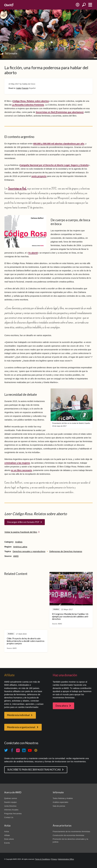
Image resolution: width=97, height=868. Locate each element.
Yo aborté (33, 253)
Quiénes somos (11, 798)
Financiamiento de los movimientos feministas (71, 831)
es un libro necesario (21, 470)
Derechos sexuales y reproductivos (29, 551)
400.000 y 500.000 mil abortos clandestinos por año (59, 144)
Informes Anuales (11, 810)
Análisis (19, 542)
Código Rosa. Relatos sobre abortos (31, 101)
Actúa (7, 831)
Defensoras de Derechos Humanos (66, 551)
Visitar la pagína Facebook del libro (21, 532)
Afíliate (7, 835)
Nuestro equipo (10, 802)
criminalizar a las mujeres (17, 463)
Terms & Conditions (43, 859)
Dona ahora (62, 706)
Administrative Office (66, 859)
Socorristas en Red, (17, 188)
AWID (16, 556)
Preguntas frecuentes (13, 814)
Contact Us (9, 817)
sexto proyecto (39, 176)
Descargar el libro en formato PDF (23, 522)
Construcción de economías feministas (68, 835)
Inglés (19, 88)
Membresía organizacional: (21, 727)
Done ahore (9, 839)
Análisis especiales (60, 802)
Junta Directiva (10, 806)
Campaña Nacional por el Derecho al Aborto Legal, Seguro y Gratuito (54, 165)
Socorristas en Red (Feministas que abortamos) (60, 112)
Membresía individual (18, 715)
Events (7, 843)
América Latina (20, 547)
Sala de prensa (59, 806)
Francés (25, 88)
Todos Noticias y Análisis (63, 798)
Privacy (54, 859)
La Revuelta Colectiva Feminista (28, 105)
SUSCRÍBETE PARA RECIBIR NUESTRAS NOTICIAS (34, 770)
